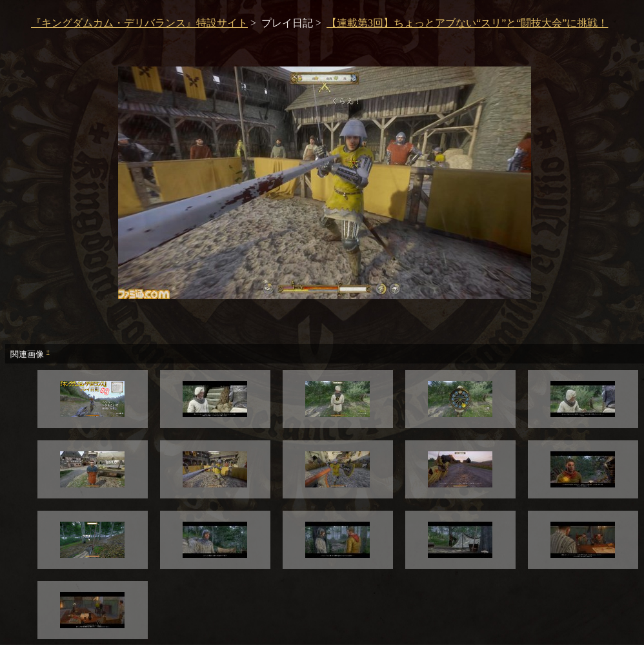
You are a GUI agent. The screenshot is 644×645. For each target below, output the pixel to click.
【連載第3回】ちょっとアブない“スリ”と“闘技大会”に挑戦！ (467, 23)
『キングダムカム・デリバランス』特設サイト (139, 23)
